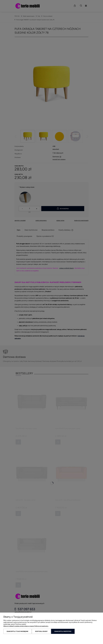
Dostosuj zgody (41, 631)
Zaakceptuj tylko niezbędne (17, 631)
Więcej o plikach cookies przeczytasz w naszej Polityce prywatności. (26, 626)
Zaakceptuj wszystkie (63, 631)
